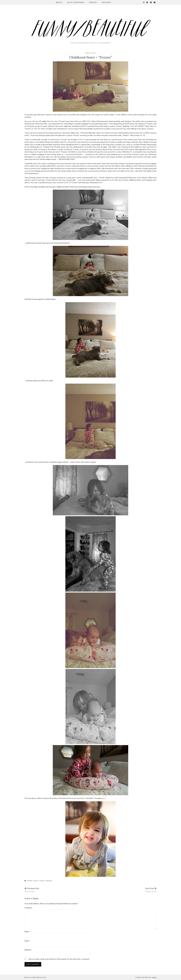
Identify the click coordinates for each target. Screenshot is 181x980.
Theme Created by (146, 977)
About (59, 2)
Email (27, 941)
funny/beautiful (39, 977)
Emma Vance (33, 881)
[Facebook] (151, 2)
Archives (106, 2)
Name (27, 932)
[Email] (155, 2)
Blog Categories (76, 2)
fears (42, 881)
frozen (49, 881)
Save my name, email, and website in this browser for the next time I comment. (59, 959)
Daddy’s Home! (151, 890)
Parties (93, 2)
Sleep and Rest (32, 890)
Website (28, 950)
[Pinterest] (147, 2)
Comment (28, 908)
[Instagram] (144, 2)
